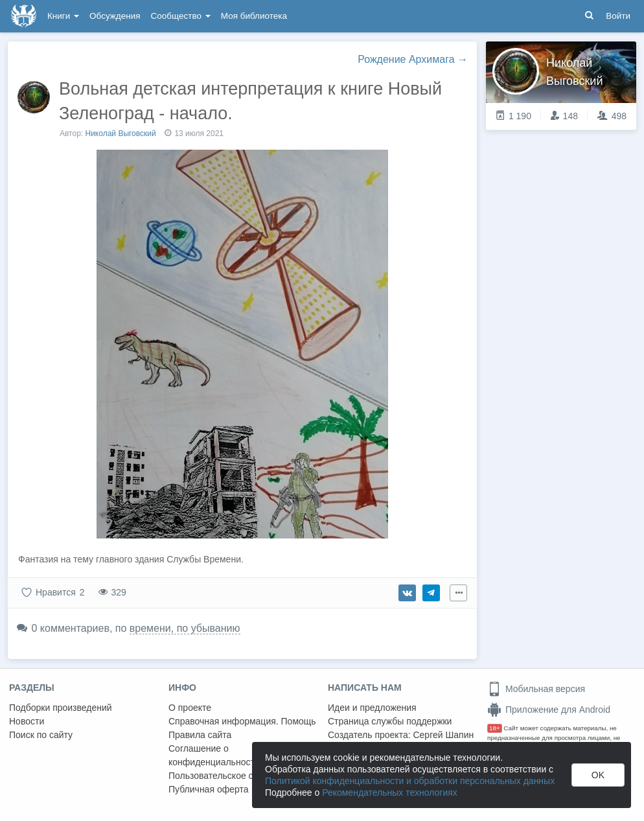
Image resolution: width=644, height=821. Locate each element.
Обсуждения (115, 16)
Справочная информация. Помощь (242, 721)
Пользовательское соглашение (234, 776)
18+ (495, 728)
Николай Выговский (121, 133)
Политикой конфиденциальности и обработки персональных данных (410, 781)
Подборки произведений (61, 708)
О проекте (190, 708)
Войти (618, 16)
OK (598, 775)
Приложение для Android (549, 710)
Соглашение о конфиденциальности (214, 755)
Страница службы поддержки (390, 721)
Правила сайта (200, 735)
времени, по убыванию (185, 628)
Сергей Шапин (443, 735)
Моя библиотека (254, 16)
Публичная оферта (209, 789)
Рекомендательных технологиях (390, 792)
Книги (63, 16)
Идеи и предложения (372, 708)
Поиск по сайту (41, 735)
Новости (27, 721)
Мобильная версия (536, 689)
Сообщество (181, 16)
